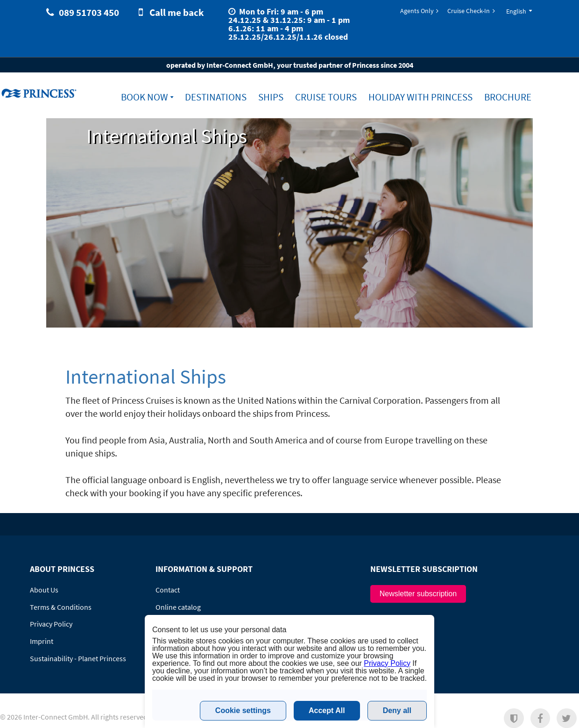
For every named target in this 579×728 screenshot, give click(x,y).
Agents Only (417, 11)
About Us (44, 590)
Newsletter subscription (418, 594)
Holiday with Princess (420, 97)
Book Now (145, 97)
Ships (271, 97)
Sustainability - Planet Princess (78, 658)
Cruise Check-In (469, 11)
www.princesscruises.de (40, 93)
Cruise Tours (326, 97)
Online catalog (178, 607)
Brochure (508, 97)
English (516, 11)
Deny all (397, 710)
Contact (168, 590)
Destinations (216, 97)
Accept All (327, 710)
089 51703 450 (89, 12)
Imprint (42, 641)
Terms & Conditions (61, 607)
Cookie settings (243, 710)
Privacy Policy (51, 624)
